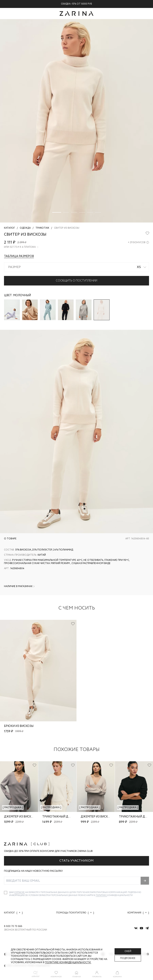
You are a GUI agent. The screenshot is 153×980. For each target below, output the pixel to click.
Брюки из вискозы (19, 726)
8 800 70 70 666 (13, 926)
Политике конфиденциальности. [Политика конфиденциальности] (68, 962)
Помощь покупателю (75, 913)
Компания (138, 913)
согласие (20, 892)
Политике (101, 895)
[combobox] (76, 267)
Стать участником (76, 861)
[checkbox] (6, 893)
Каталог (13, 913)
